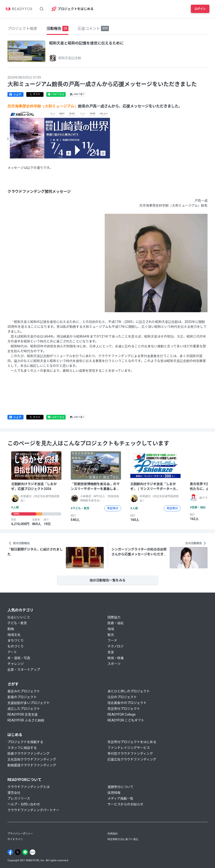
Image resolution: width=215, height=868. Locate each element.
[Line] (25, 852)
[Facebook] (10, 852)
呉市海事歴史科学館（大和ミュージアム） (43, 106)
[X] (18, 852)
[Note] (33, 852)
